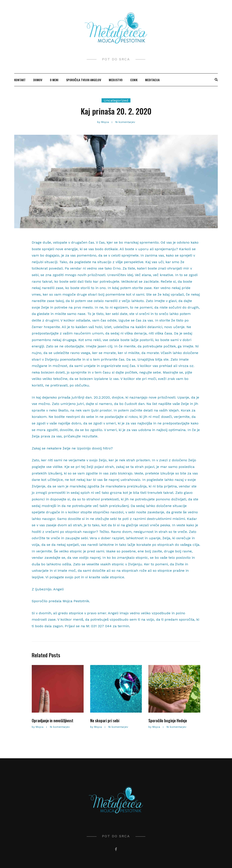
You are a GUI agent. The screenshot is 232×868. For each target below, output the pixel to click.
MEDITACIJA (152, 80)
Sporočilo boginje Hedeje (168, 721)
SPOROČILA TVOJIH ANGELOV (84, 80)
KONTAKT (20, 80)
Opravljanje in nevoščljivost (53, 721)
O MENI (54, 80)
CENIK (134, 80)
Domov (38, 80)
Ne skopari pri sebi (105, 721)
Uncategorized (116, 100)
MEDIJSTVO (116, 80)
